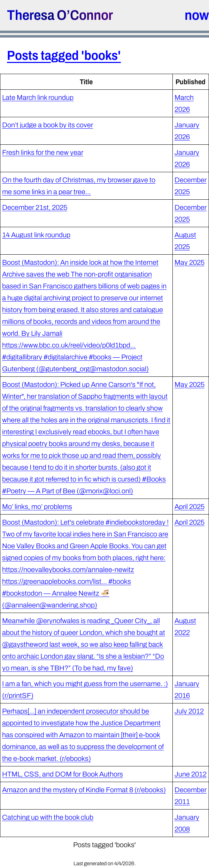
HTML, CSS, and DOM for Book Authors (63, 774)
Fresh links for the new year (43, 152)
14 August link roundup (36, 235)
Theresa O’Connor (60, 15)
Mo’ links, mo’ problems (37, 507)
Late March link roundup (38, 97)
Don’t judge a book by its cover (48, 125)
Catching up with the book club (48, 817)
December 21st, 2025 (35, 207)
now (197, 15)
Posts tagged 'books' (64, 55)
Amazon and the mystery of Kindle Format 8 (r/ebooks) (84, 790)
